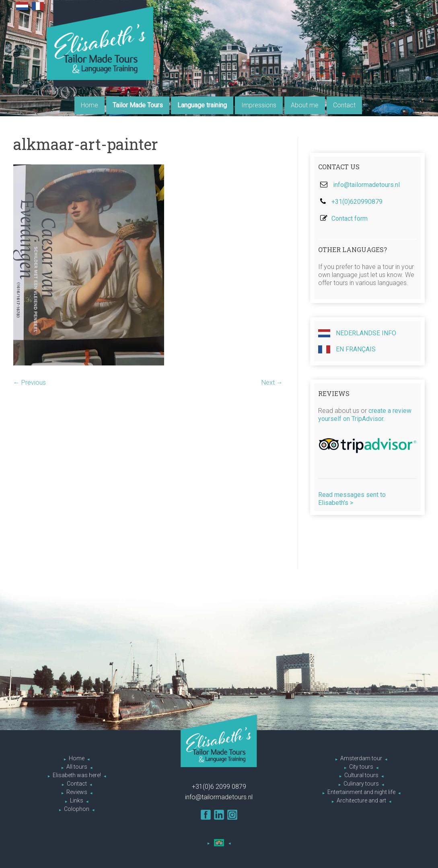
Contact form (350, 219)
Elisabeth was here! (77, 775)
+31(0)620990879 (357, 202)
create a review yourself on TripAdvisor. (365, 415)
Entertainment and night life (361, 792)
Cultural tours (361, 775)
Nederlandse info (357, 333)
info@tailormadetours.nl (366, 185)
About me (305, 105)
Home (89, 105)
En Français (347, 349)
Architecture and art (361, 800)
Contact (344, 105)
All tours (77, 767)
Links (77, 800)
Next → (272, 383)
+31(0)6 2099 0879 (219, 787)
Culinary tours (361, 784)
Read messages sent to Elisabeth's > (352, 499)
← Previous (30, 383)
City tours (361, 767)
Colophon (77, 809)
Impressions (259, 105)
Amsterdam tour (361, 758)
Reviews (77, 792)
